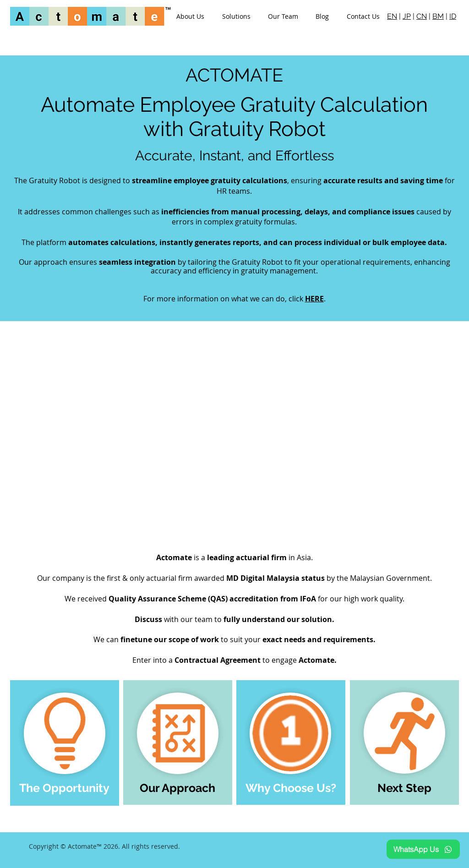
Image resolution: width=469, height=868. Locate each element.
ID (453, 16)
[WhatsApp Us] (423, 849)
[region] (65, 743)
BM (438, 16)
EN (392, 16)
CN (422, 16)
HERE (314, 299)
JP (407, 16)
